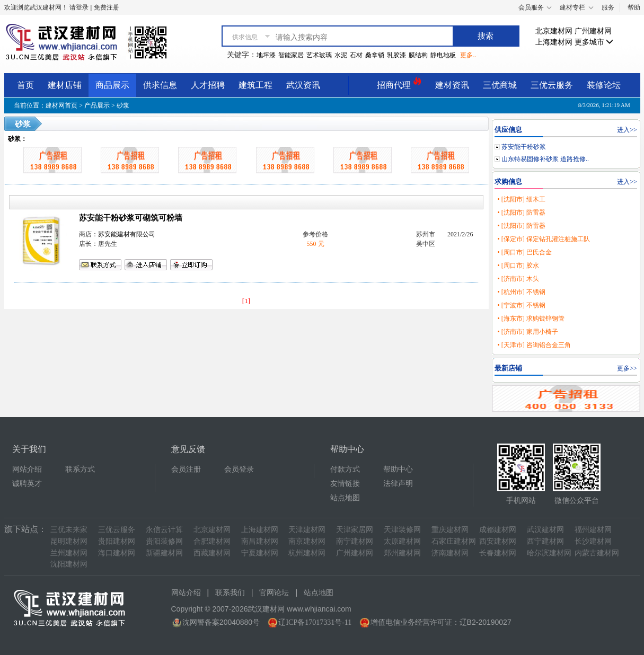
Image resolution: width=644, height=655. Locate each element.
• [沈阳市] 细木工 (521, 199)
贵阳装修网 (164, 541)
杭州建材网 (307, 553)
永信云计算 (164, 530)
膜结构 (418, 55)
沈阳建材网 (69, 564)
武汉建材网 (545, 530)
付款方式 (345, 469)
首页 (25, 85)
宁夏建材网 (260, 553)
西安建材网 (498, 541)
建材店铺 (65, 85)
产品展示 (97, 105)
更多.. (468, 55)
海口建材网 (117, 553)
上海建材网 (554, 42)
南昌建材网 (260, 541)
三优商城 (500, 85)
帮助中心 (398, 469)
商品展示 (112, 85)
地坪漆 (266, 55)
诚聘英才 (27, 484)
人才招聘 (208, 85)
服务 (608, 7)
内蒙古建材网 (597, 553)
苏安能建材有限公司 (127, 234)
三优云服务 (552, 85)
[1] (246, 301)
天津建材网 (307, 530)
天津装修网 (402, 530)
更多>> (627, 368)
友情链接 (345, 484)
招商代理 (399, 83)
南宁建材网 (355, 541)
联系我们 (230, 593)
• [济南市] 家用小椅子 (527, 332)
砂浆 (123, 105)
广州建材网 (593, 31)
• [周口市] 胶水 (518, 265)
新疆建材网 (164, 553)
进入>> (627, 130)
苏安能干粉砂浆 (524, 147)
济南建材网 (450, 553)
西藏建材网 (212, 553)
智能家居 (291, 55)
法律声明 (398, 484)
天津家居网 (355, 530)
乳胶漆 (396, 55)
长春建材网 (498, 553)
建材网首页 (61, 105)
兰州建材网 (69, 553)
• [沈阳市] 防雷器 (521, 213)
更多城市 (594, 42)
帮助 (634, 7)
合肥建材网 (212, 541)
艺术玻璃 (319, 55)
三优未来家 (69, 530)
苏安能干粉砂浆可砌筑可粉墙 (131, 218)
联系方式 (80, 469)
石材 (356, 55)
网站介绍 (27, 469)
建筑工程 (255, 85)
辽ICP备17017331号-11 (315, 622)
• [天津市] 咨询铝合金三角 (534, 345)
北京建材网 (554, 31)
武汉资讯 (303, 85)
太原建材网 (402, 541)
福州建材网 (593, 530)
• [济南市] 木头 (518, 279)
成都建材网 (498, 530)
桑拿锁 (375, 55)
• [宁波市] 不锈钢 (521, 305)
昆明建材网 (69, 541)
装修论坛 (604, 85)
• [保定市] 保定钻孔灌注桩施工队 (543, 239)
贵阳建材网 (117, 541)
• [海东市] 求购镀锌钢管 (531, 318)
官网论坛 (274, 593)
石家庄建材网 (454, 541)
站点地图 (345, 498)
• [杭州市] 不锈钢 (521, 292)
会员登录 (239, 469)
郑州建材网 (402, 553)
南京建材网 (307, 541)
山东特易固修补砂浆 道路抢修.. (545, 159)
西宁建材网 (545, 541)
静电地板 (443, 55)
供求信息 (160, 85)
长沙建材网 (593, 541)
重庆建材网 (450, 530)
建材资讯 (452, 85)
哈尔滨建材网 (549, 553)
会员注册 (186, 469)
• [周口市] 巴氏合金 (524, 252)
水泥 (341, 55)
